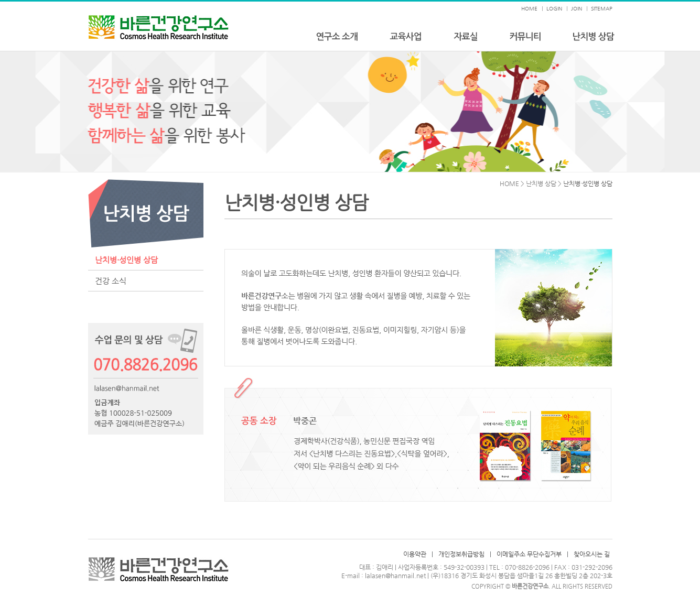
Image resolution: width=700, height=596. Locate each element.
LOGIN (554, 9)
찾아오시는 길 (592, 554)
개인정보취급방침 (461, 554)
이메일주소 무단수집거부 (529, 554)
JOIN (577, 9)
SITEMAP (602, 9)
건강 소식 (111, 281)
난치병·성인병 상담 (126, 260)
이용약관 (415, 554)
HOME (529, 9)
